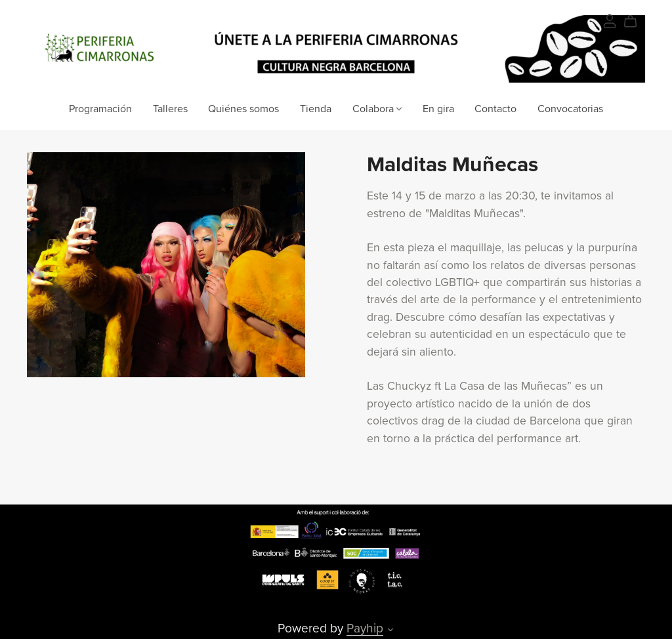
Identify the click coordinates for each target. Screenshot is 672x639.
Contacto (495, 108)
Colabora (377, 108)
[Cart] (636, 22)
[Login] (610, 20)
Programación (100, 108)
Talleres (170, 108)
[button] (390, 631)
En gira (438, 108)
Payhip (365, 628)
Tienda (316, 108)
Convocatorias (570, 108)
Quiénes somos (243, 108)
